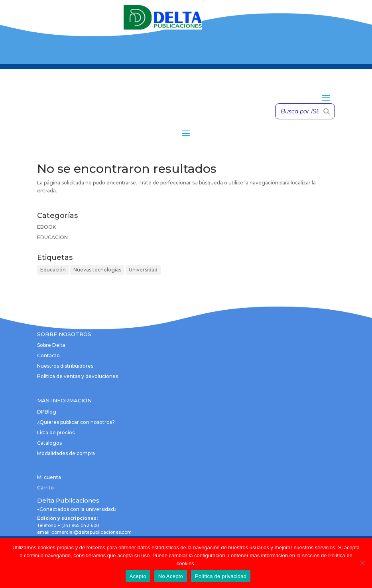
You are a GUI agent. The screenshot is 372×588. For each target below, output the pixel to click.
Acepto (138, 576)
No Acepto (171, 576)
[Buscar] (327, 111)
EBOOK (46, 227)
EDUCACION (52, 237)
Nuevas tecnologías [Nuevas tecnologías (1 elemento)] (97, 270)
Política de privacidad (221, 576)
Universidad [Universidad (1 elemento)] (143, 270)
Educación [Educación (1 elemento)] (53, 270)
